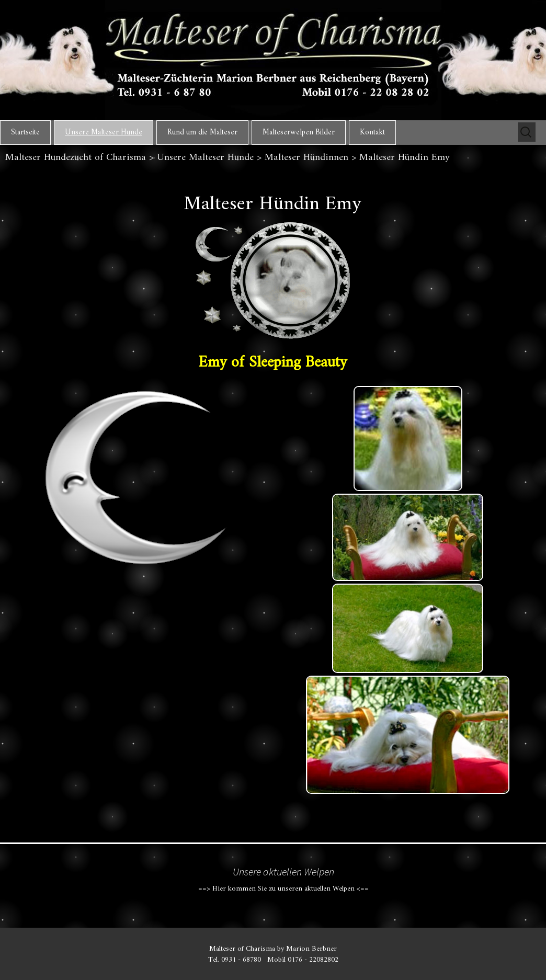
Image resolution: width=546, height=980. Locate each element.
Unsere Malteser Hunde (104, 133)
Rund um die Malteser (202, 133)
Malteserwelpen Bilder (299, 133)
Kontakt (372, 133)
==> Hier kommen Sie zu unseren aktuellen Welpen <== (283, 889)
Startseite (25, 133)
